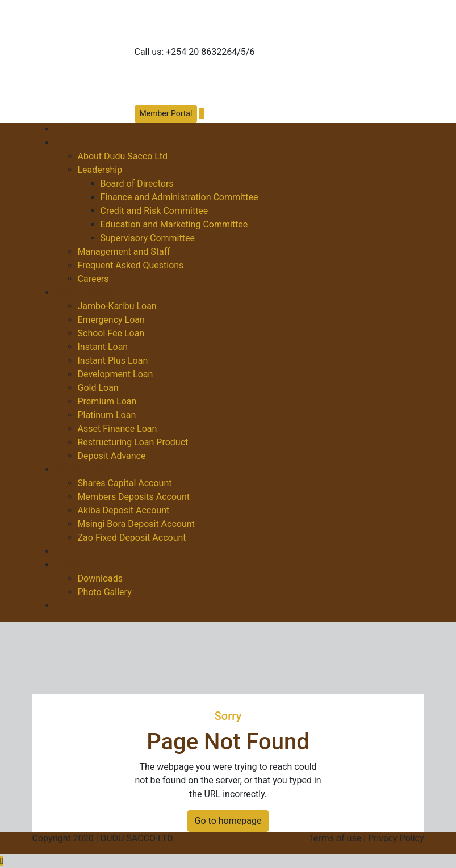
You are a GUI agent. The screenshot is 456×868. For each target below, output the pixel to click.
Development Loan (116, 374)
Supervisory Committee (148, 238)
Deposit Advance (112, 456)
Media (68, 565)
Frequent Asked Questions (131, 265)
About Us (74, 143)
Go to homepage (228, 821)
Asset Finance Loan (118, 429)
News (66, 551)
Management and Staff (124, 252)
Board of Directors (137, 184)
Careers (93, 279)
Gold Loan (98, 388)
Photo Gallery (105, 592)
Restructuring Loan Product (133, 442)
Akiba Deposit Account (124, 510)
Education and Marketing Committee (174, 224)
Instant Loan (103, 347)
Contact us (77, 606)
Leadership (100, 170)
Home (67, 129)
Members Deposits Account (134, 497)
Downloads (100, 578)
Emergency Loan (111, 320)
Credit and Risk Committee (154, 211)
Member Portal (166, 113)
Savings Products (90, 469)
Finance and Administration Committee (179, 197)
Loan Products (84, 292)
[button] (202, 113)
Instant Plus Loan (113, 361)
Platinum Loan (107, 415)
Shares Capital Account (125, 483)
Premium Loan (107, 401)
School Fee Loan (111, 333)
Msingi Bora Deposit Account (136, 524)
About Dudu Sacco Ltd (123, 156)
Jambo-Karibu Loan (117, 306)
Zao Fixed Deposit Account (132, 538)
